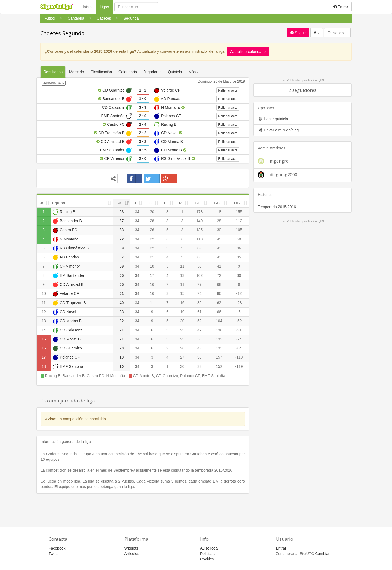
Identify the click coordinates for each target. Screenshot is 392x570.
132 (219, 339)
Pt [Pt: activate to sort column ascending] (120, 203)
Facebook (57, 548)
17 (152, 275)
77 (200, 284)
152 (219, 366)
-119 (239, 357)
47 (200, 330)
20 (182, 321)
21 (152, 257)
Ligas (106, 6)
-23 (239, 303)
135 (199, 230)
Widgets (131, 548)
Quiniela (175, 72)
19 (182, 312)
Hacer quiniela (273, 119)
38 (200, 357)
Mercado (76, 72)
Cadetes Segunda (62, 33)
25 (182, 330)
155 (239, 212)
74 (200, 293)
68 (239, 239)
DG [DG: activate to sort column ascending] (237, 203)
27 (182, 357)
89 (200, 248)
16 (152, 284)
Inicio (87, 7)
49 (200, 348)
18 (219, 212)
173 (199, 212)
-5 (239, 312)
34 (137, 212)
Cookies (207, 559)
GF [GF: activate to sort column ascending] (197, 203)
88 (200, 257)
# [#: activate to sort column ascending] (42, 203)
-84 (239, 348)
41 (219, 266)
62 (219, 303)
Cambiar (322, 554)
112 (239, 221)
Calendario (128, 72)
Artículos (132, 554)
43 (219, 248)
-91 (239, 330)
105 (239, 230)
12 (44, 312)
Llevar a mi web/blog (278, 130)
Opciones (337, 33)
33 (200, 366)
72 (219, 275)
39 (200, 303)
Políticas (207, 554)
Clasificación (101, 72)
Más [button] (194, 72)
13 (182, 275)
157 (219, 357)
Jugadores (152, 72)
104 (219, 321)
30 (152, 212)
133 (219, 348)
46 (239, 248)
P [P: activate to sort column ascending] (180, 203)
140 (199, 221)
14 (44, 330)
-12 (239, 293)
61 (200, 312)
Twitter (54, 554)
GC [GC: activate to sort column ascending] (217, 203)
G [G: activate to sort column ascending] (150, 203)
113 (199, 239)
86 (219, 293)
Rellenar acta (228, 90)
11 (182, 266)
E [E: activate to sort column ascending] (165, 203)
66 (219, 312)
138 (219, 330)
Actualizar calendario (248, 52)
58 (200, 339)
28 (152, 221)
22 (152, 239)
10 (44, 293)
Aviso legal (209, 548)
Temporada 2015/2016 (277, 207)
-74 (239, 339)
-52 (239, 321)
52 (200, 321)
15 (182, 293)
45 (219, 239)
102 (199, 275)
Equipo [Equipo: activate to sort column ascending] (59, 203)
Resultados (53, 72)
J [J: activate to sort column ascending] (135, 203)
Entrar (341, 7)
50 (200, 266)
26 (152, 230)
